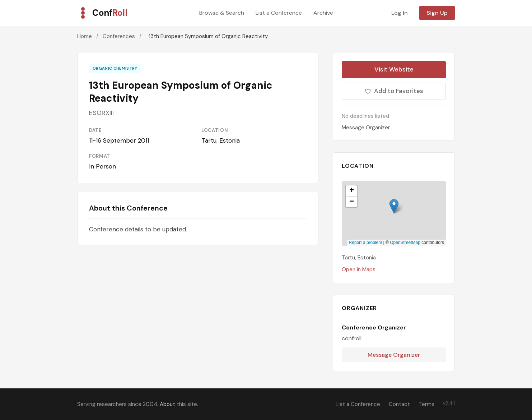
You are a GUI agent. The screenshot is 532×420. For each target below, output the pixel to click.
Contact (399, 404)
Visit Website (394, 69)
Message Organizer (366, 128)
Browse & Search (222, 13)
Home (85, 36)
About (167, 404)
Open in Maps (359, 269)
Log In (400, 13)
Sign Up (437, 13)
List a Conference (279, 13)
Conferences (119, 36)
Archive (323, 13)
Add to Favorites (394, 91)
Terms (426, 404)
